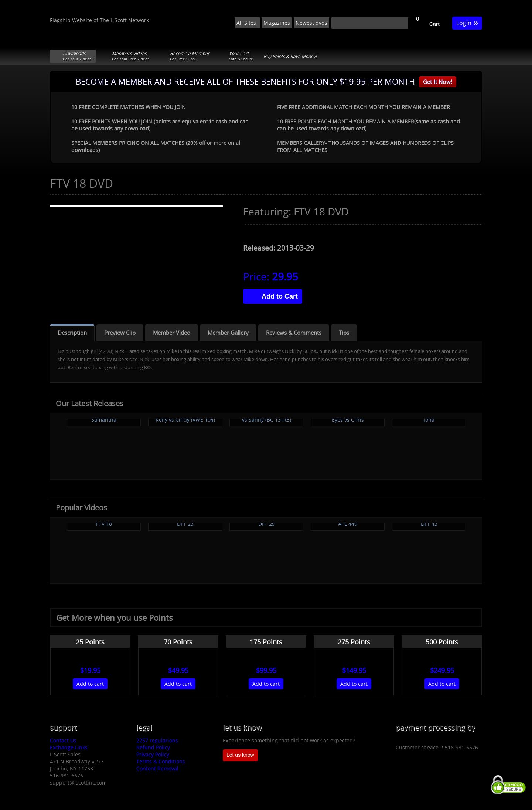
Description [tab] (72, 333)
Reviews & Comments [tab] (294, 333)
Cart (434, 24)
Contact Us (63, 740)
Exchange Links (69, 747)
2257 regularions (157, 740)
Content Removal (157, 768)
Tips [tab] (344, 333)
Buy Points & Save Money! (290, 56)
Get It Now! (438, 82)
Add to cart (90, 684)
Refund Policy (153, 747)
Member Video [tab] (172, 333)
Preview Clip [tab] (120, 333)
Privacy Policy (153, 754)
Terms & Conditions (161, 761)
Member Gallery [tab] (228, 333)
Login (467, 22)
